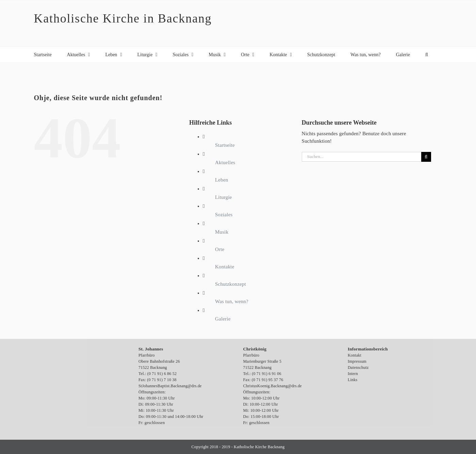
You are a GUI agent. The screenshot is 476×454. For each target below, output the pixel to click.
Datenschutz (358, 367)
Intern (353, 374)
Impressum (357, 361)
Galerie (223, 319)
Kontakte (225, 267)
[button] (427, 55)
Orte (220, 249)
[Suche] (426, 157)
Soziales (224, 215)
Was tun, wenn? (232, 301)
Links (352, 380)
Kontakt (355, 355)
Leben (221, 180)
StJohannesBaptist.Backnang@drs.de (170, 386)
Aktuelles (225, 162)
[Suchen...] (362, 157)
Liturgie (224, 197)
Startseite (225, 145)
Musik (222, 232)
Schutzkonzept (231, 284)
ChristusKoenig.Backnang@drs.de (273, 386)
